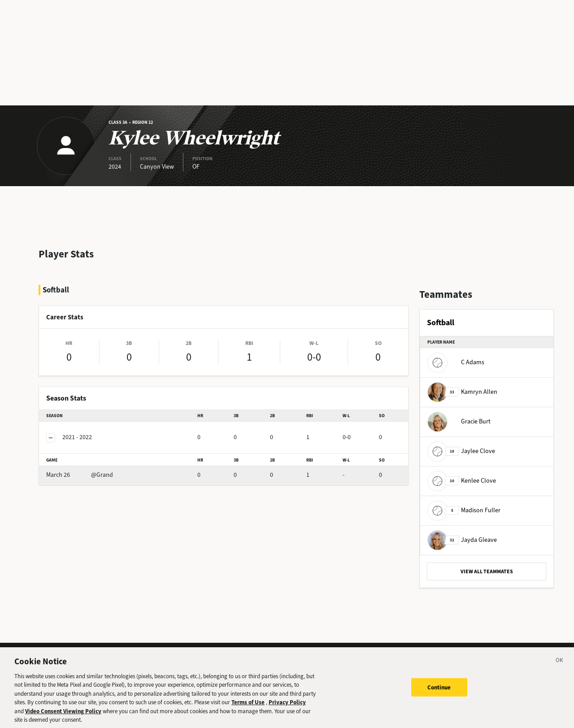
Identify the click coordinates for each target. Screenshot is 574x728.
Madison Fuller (464, 510)
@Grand (80, 475)
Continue (439, 693)
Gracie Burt (459, 421)
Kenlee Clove (462, 481)
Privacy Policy (287, 708)
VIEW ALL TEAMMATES (487, 571)
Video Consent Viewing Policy (63, 717)
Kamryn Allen (462, 392)
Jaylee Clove (461, 451)
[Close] (560, 667)
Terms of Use (248, 708)
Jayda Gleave (462, 540)
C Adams (456, 362)
